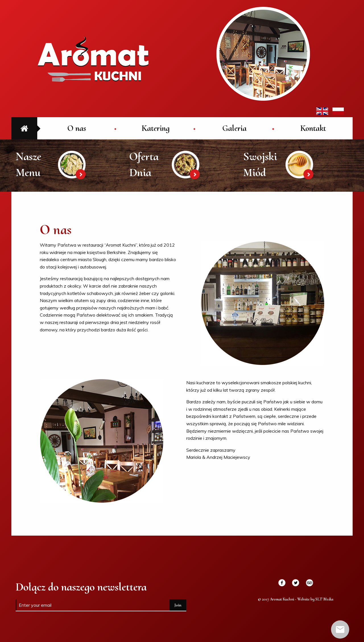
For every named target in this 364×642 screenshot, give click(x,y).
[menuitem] (77, 128)
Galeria (234, 128)
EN (322, 111)
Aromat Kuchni (93, 59)
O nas (77, 128)
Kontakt (313, 128)
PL (338, 111)
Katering (156, 128)
